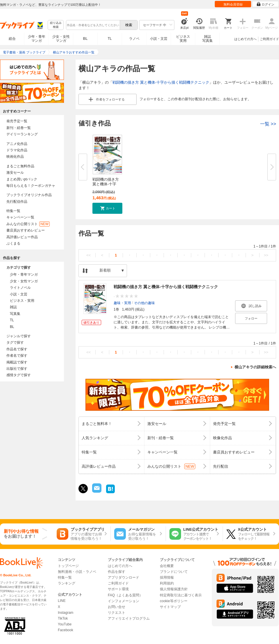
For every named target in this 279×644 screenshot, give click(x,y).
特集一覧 (13, 211)
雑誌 (13, 307)
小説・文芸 (159, 39)
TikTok (63, 618)
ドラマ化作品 (17, 150)
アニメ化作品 (17, 144)
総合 (12, 39)
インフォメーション (124, 601)
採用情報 (167, 577)
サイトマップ (170, 607)
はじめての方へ (245, 39)
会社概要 (167, 566)
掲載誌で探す (17, 362)
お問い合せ (117, 607)
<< (88, 255)
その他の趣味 (144, 303)
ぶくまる (13, 243)
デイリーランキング (22, 134)
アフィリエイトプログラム (129, 618)
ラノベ (134, 39)
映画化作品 (15, 157)
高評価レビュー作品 (22, 237)
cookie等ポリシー (174, 601)
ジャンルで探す (19, 336)
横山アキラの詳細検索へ (255, 367)
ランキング (67, 583)
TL (110, 39)
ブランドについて (174, 572)
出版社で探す (17, 369)
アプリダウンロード (124, 577)
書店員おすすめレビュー (26, 230)
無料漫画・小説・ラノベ (77, 572)
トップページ (68, 566)
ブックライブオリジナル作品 (29, 195)
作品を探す (117, 572)
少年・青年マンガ (37, 39)
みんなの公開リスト (28, 224)
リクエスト (117, 613)
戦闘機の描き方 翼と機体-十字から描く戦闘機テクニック (161, 82)
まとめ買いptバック (22, 179)
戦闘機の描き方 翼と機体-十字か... (106, 184)
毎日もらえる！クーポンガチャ (31, 186)
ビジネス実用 (183, 39)
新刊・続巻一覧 (19, 128)
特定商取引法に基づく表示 (181, 595)
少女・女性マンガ (61, 39)
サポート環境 (118, 589)
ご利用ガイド (269, 39)
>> (266, 255)
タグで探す (15, 342)
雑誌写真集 (208, 39)
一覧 (268, 124)
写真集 (15, 314)
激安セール (15, 173)
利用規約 (167, 583)
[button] (107, 208)
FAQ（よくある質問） (125, 595)
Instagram (66, 613)
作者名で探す (17, 356)
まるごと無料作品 (20, 166)
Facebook (66, 630)
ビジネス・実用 (22, 301)
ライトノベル (20, 288)
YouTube (65, 624)
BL (85, 38)
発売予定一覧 (17, 121)
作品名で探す (17, 349)
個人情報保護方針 (174, 589)
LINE (62, 601)
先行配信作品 (17, 202)
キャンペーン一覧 (20, 217)
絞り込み (56, 25)
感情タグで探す (19, 375)
